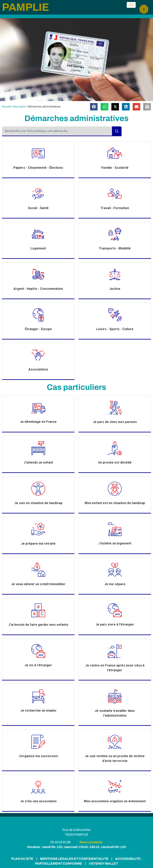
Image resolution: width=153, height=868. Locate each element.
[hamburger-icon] (131, 5)
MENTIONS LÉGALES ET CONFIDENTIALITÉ (74, 859)
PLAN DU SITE (22, 859)
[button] (94, 107)
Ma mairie (19, 107)
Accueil (6, 107)
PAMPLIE (25, 7)
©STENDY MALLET (103, 864)
